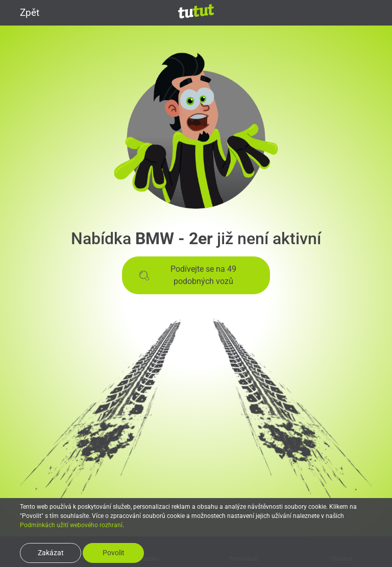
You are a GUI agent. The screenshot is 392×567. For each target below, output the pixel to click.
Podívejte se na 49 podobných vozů (188, 275)
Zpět (23, 13)
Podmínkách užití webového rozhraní (71, 525)
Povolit (114, 553)
